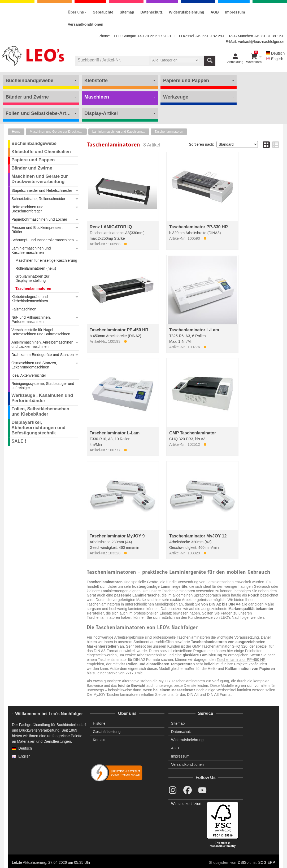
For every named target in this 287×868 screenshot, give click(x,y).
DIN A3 (213, 695)
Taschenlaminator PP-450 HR (119, 330)
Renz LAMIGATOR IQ (111, 227)
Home (16, 132)
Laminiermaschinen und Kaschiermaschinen (121, 132)
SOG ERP (267, 862)
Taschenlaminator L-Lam (194, 330)
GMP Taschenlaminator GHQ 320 (220, 646)
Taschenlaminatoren (169, 132)
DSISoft (244, 862)
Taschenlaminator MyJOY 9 (117, 536)
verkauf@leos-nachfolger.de (261, 42)
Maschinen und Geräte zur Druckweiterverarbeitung (58, 132)
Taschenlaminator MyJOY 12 (198, 536)
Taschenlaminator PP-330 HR (199, 227)
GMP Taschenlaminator (193, 433)
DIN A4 (193, 695)
